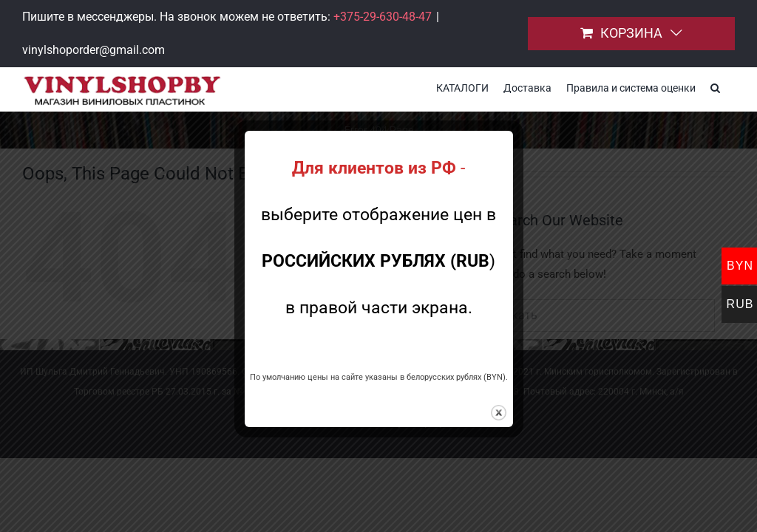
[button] (715, 86)
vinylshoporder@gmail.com (94, 50)
